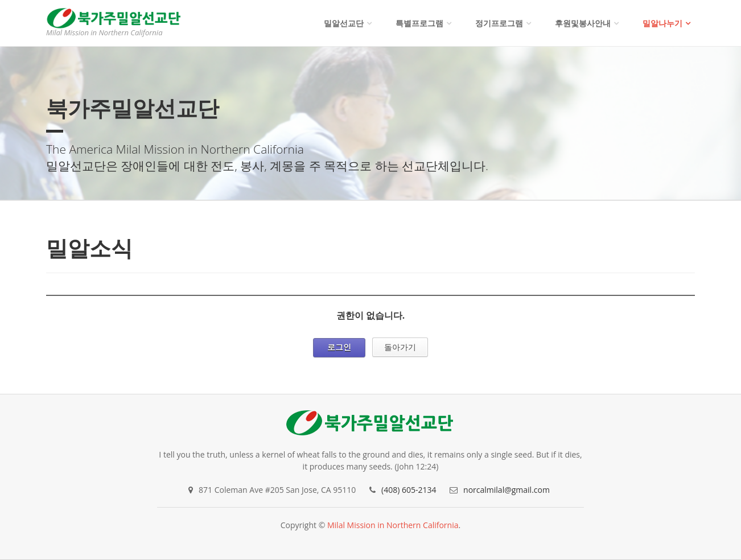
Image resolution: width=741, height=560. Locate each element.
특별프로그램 (419, 23)
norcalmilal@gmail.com (507, 490)
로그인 (339, 347)
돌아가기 (400, 347)
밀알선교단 (344, 23)
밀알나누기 (662, 23)
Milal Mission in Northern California (393, 525)
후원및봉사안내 (583, 23)
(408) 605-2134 (409, 490)
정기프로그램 (499, 23)
